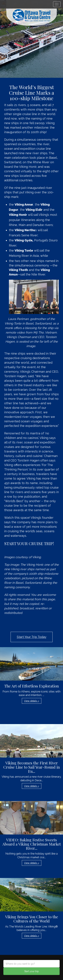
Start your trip (32, 971)
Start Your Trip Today (32, 637)
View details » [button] (32, 701)
